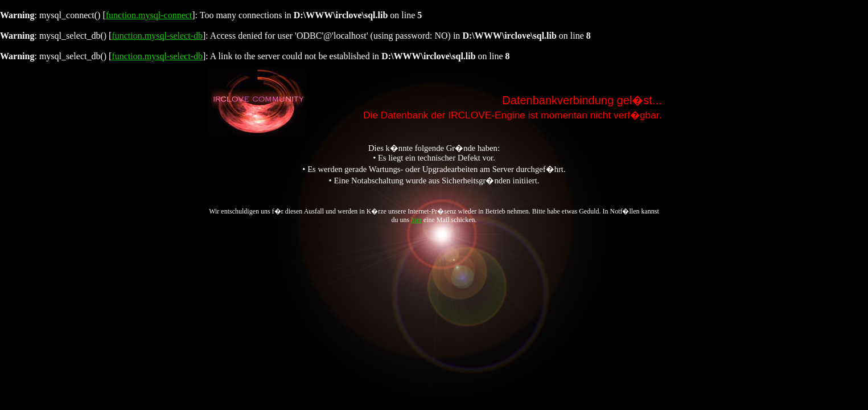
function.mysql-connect (149, 15)
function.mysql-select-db (157, 36)
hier (416, 220)
